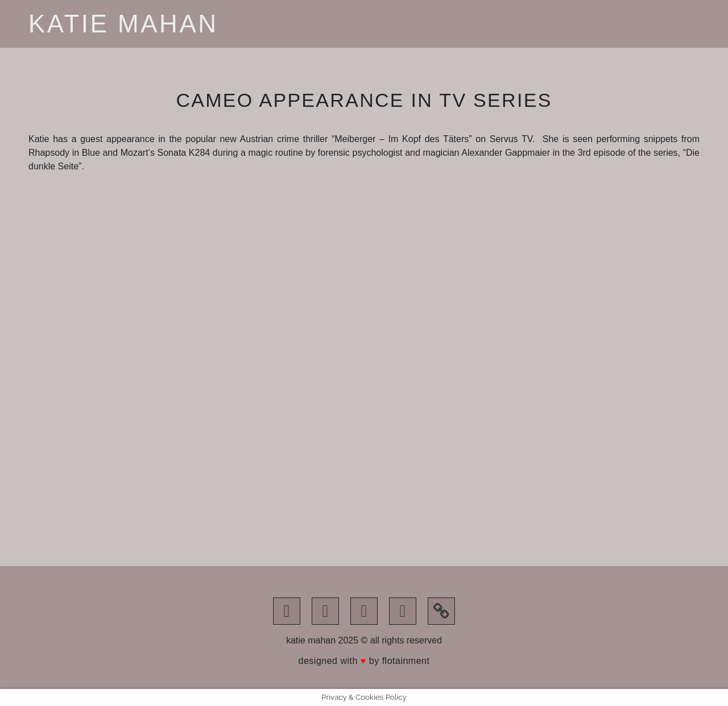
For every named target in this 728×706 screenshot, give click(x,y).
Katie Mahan (123, 24)
